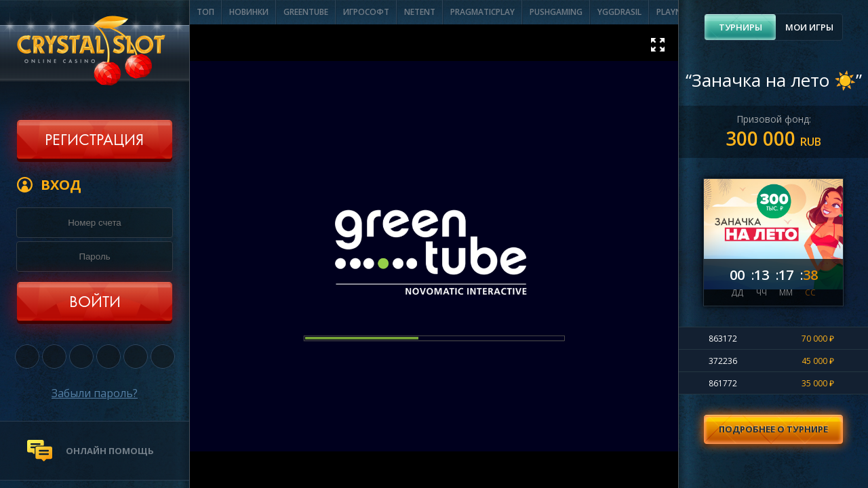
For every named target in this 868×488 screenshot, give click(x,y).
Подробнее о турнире (773, 429)
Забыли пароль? (95, 393)
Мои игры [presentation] (809, 27)
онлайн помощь (110, 451)
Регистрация (94, 141)
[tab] (740, 27)
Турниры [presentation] (741, 27)
